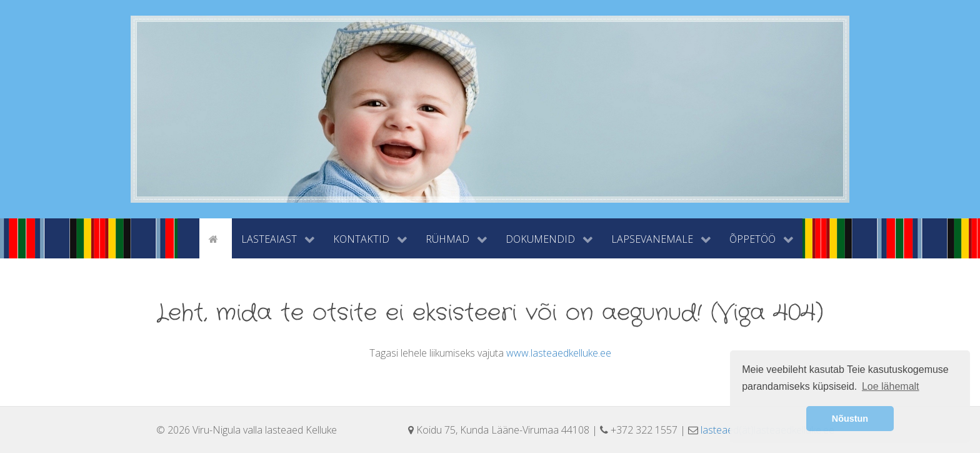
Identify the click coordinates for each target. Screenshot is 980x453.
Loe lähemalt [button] (891, 386)
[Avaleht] (216, 238)
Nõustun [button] (850, 419)
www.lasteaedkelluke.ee (559, 353)
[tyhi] (188, 238)
